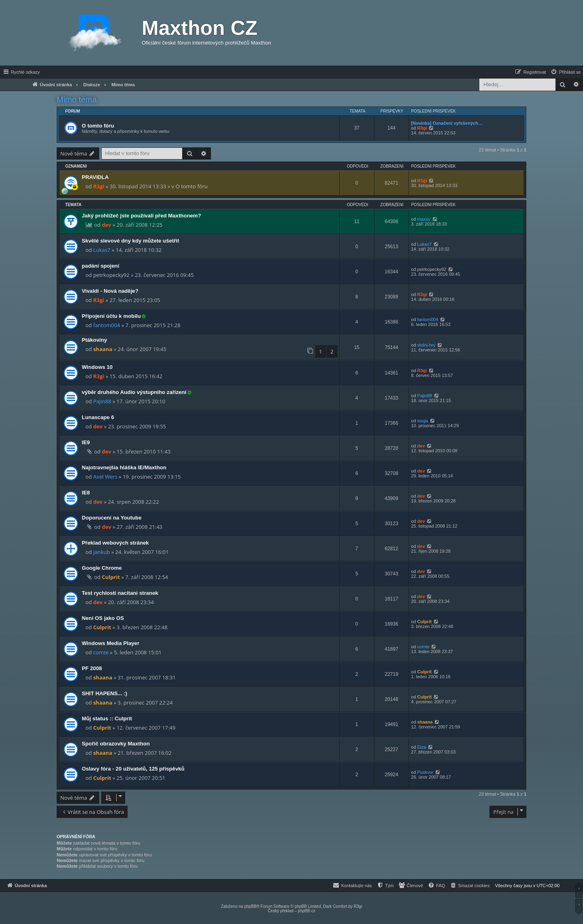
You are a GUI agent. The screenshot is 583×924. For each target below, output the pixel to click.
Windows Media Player (111, 643)
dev (107, 225)
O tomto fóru (98, 126)
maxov (424, 219)
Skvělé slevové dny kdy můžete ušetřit (130, 241)
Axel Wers (105, 477)
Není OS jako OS (103, 618)
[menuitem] (566, 72)
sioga (423, 421)
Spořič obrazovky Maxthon (116, 744)
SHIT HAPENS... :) (104, 693)
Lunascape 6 (98, 417)
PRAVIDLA (95, 177)
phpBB (250, 906)
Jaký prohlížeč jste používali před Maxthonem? (141, 216)
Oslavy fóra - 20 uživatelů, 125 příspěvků (133, 769)
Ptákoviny (94, 340)
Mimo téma (77, 100)
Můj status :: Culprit (107, 719)
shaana (103, 349)
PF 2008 (92, 668)
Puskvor (426, 772)
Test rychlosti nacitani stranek (120, 593)
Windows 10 (97, 367)
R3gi (422, 128)
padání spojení (100, 266)
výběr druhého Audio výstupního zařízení (134, 392)
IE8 (86, 493)
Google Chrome (102, 568)
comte (101, 652)
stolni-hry (427, 345)
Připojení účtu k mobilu (111, 316)
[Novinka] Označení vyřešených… (447, 123)
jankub (101, 552)
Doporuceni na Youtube (112, 518)
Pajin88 (102, 401)
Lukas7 (102, 250)
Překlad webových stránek (115, 543)
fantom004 (106, 325)
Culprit (111, 577)
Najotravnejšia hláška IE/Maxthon (124, 467)
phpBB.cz (307, 911)
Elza (422, 747)
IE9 (86, 442)
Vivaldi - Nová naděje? (110, 291)
